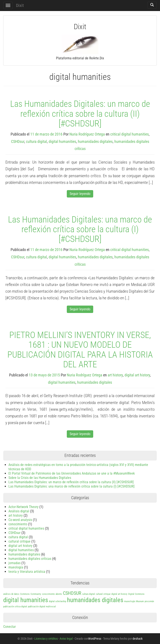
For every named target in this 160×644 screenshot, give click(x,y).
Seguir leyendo (80, 194)
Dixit (20, 5)
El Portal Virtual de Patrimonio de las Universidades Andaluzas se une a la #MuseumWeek (72, 473)
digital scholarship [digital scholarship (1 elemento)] (58, 601)
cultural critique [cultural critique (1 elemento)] (103, 594)
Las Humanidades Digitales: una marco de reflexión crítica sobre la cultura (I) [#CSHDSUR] (80, 229)
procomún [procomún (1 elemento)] (149, 601)
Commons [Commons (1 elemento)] (25, 594)
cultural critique (19, 541)
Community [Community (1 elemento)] (36, 594)
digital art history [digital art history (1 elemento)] (119, 594)
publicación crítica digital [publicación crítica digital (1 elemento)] (15, 607)
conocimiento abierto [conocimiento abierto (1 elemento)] (52, 594)
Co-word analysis (20, 520)
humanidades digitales (95, 141)
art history (115, 375)
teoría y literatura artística (27, 572)
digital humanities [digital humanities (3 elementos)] (26, 600)
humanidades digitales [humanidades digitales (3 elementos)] (95, 600)
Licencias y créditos (46, 639)
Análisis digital (19, 511)
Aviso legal (66, 639)
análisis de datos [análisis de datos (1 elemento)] (11, 594)
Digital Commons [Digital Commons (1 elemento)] (136, 594)
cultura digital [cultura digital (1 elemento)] (89, 594)
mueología (16, 567)
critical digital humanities (130, 134)
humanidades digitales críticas (30, 559)
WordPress (95, 639)
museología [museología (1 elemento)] (130, 601)
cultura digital (36, 141)
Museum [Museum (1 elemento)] (140, 601)
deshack (138, 639)
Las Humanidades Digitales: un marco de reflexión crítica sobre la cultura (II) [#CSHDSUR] (80, 114)
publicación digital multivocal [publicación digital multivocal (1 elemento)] (42, 607)
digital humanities (62, 141)
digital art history (137, 375)
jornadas (14, 563)
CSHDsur (18, 141)
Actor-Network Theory (23, 507)
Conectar (10, 627)
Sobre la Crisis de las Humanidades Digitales (40, 478)
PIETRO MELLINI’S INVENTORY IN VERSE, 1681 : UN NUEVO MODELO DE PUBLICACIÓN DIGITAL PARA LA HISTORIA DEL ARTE (80, 350)
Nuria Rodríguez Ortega (87, 134)
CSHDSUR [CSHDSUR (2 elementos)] (72, 593)
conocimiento (18, 524)
